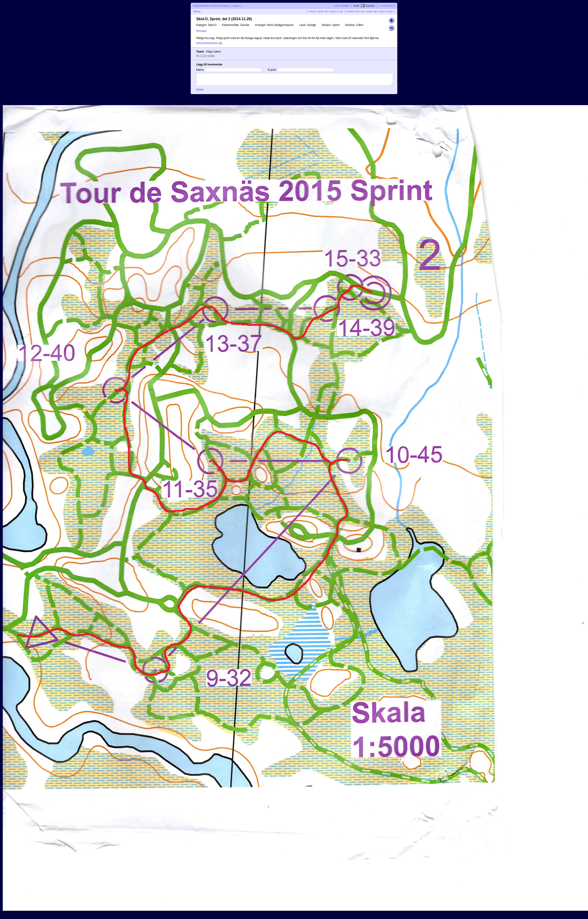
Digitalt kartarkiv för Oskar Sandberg (211, 6)
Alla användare (342, 6)
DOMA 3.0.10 (389, 6)
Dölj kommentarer (207, 43)
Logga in (237, 6)
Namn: (200, 70)
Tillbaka (197, 11)
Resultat (201, 31)
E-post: (272, 70)
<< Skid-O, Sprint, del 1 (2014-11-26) (325, 11)
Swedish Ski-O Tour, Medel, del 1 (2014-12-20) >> (371, 11)
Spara (200, 90)
